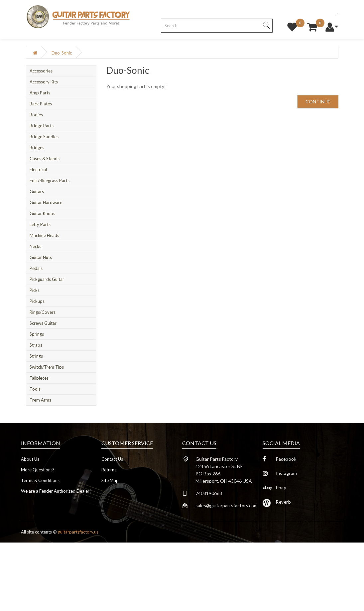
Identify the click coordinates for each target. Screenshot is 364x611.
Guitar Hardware (46, 202)
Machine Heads (44, 235)
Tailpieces (39, 378)
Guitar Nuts (41, 257)
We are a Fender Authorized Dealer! (56, 491)
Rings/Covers (43, 312)
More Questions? (38, 470)
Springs (37, 334)
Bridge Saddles (44, 137)
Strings (36, 356)
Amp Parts (40, 93)
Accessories (41, 71)
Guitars (37, 191)
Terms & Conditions (40, 480)
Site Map (110, 480)
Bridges (37, 148)
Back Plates (41, 104)
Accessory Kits (44, 82)
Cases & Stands (45, 159)
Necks (35, 246)
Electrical (38, 170)
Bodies (36, 115)
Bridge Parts (42, 126)
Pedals (36, 268)
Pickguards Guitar (47, 279)
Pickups (37, 301)
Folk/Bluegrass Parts (50, 181)
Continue (318, 102)
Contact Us (112, 459)
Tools (35, 389)
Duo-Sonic (62, 53)
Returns (109, 470)
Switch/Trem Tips (47, 367)
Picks (35, 290)
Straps (36, 345)
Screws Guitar (43, 323)
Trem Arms (40, 400)
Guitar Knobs (42, 213)
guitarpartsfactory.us (78, 532)
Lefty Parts (40, 224)
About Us (30, 459)
